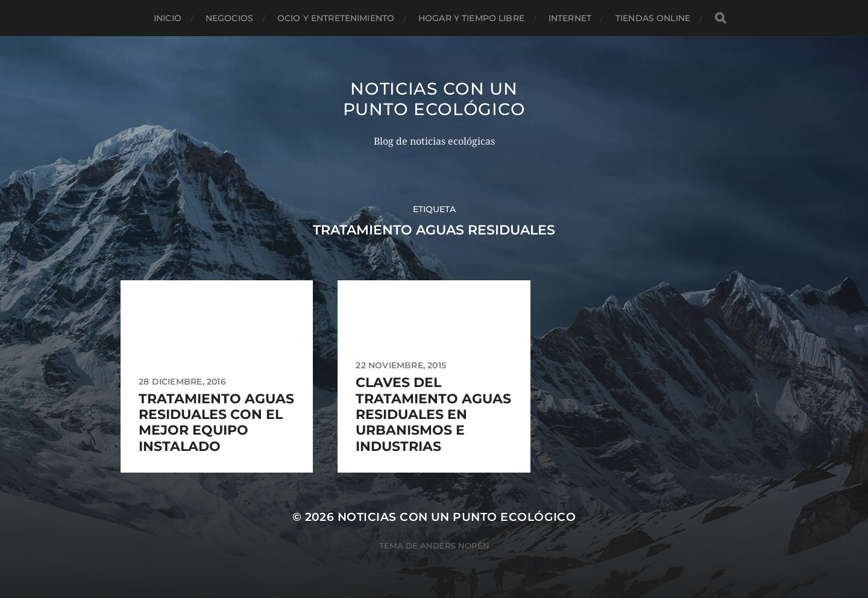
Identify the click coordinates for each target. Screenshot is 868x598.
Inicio (168, 18)
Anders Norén (455, 546)
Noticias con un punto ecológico (434, 99)
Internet (570, 18)
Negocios (229, 18)
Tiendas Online (653, 18)
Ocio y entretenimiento (336, 18)
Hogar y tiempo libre (471, 18)
